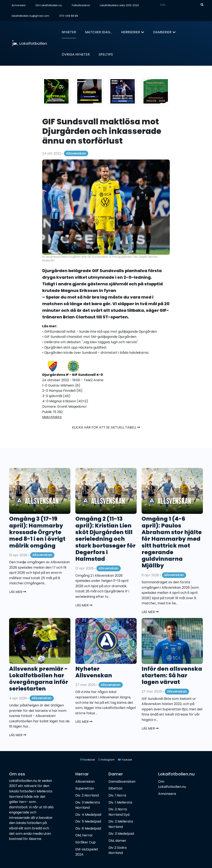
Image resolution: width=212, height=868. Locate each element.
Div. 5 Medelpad (88, 821)
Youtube (125, 760)
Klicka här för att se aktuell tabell (106, 427)
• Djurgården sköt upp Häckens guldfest (74, 347)
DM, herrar (84, 835)
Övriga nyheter (76, 54)
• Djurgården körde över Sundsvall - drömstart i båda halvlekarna (95, 353)
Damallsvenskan (122, 782)
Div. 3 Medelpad (121, 834)
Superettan (85, 788)
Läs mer (18, 592)
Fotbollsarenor (81, 5)
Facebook (87, 760)
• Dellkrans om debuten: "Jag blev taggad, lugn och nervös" (90, 342)
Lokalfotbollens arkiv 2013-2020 (119, 5)
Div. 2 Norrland (87, 795)
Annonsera (19, 5)
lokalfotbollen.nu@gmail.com (30, 16)
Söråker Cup (86, 842)
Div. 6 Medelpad (88, 828)
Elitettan (115, 788)
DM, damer (117, 841)
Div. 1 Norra (117, 795)
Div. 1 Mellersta (120, 802)
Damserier (162, 32)
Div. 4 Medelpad (88, 815)
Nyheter (69, 32)
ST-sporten (115, 317)
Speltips (106, 54)
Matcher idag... (99, 32)
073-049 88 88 (69, 16)
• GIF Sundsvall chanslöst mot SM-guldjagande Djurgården (89, 337)
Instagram (106, 760)
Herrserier (131, 32)
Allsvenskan (76, 153)
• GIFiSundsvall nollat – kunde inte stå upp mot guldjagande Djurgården (100, 332)
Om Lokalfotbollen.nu (49, 5)
